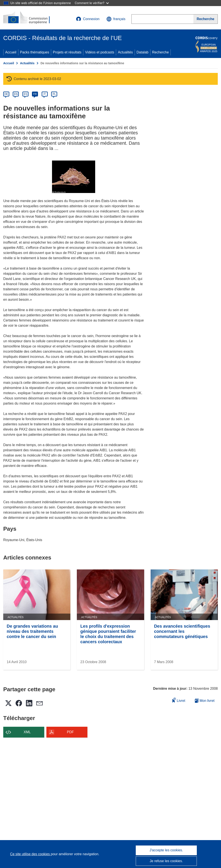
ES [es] (25, 94)
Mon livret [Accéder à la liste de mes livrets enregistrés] (205, 701)
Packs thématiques (35, 52)
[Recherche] (206, 19)
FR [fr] (35, 94)
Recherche (160, 52)
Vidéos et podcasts (100, 52)
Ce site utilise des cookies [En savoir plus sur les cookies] (31, 854)
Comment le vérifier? (92, 3)
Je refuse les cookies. (166, 861)
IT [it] (45, 94)
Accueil (11, 52)
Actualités (125, 52)
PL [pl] (54, 94)
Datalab (143, 52)
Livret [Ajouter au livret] (179, 700)
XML (27, 732)
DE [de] (6, 94)
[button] (116, 19)
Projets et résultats (67, 52)
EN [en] (16, 94)
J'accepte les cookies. (166, 850)
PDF (70, 732)
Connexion (88, 19)
